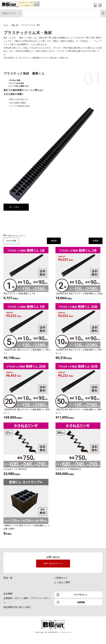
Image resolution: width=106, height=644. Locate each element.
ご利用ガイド (61, 578)
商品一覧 (15, 25)
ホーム (6, 25)
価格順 (54, 241)
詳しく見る (14, 207)
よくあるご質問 (62, 582)
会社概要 (8, 594)
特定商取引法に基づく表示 (17, 607)
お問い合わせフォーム (53, 563)
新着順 (96, 241)
